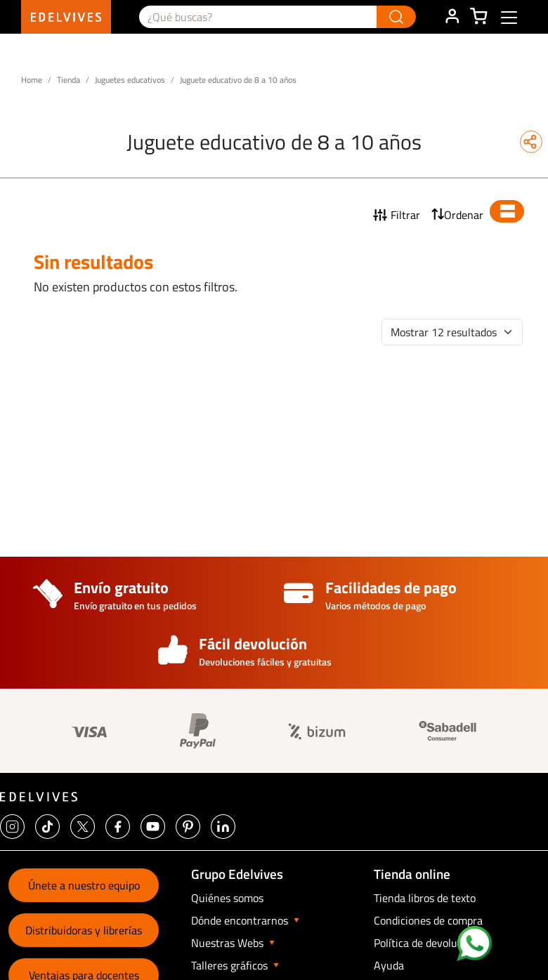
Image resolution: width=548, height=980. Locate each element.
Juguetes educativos (130, 80)
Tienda (68, 80)
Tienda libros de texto (425, 898)
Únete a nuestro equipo (84, 885)
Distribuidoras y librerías (84, 930)
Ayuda (389, 965)
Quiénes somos (227, 898)
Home (32, 80)
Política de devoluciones (431, 943)
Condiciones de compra (428, 920)
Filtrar (405, 215)
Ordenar (464, 215)
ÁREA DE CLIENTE (452, 17)
